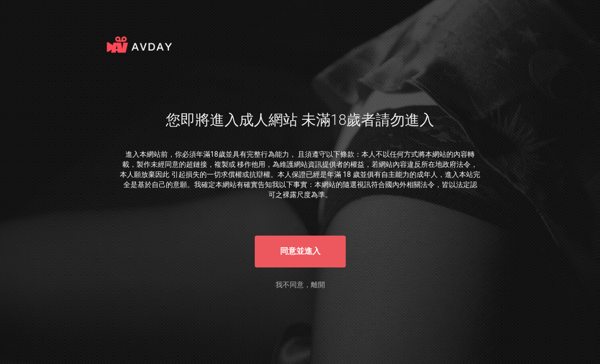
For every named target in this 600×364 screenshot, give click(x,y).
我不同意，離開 (300, 285)
